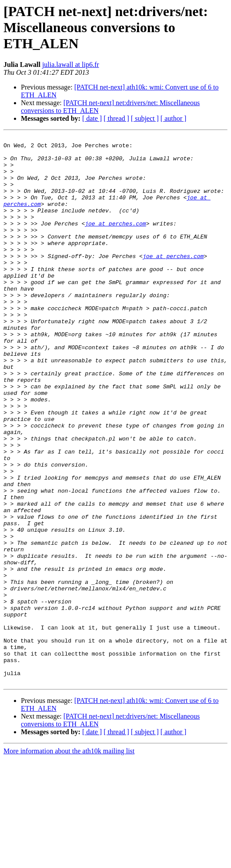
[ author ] (174, 118)
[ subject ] (145, 118)
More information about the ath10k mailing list (69, 860)
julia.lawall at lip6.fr (71, 65)
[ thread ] (116, 118)
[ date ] (92, 118)
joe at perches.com (115, 242)
